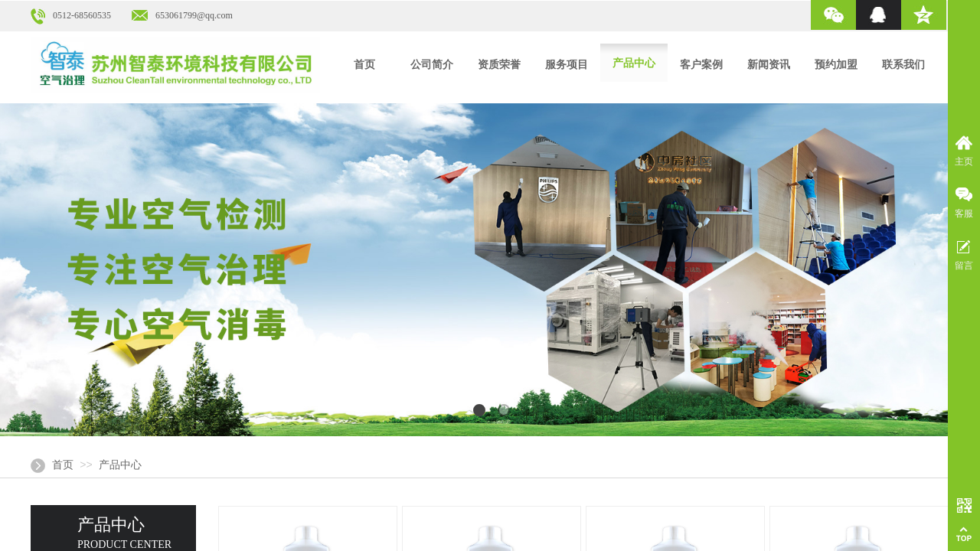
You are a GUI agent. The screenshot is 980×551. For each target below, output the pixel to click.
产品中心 (120, 465)
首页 (63, 465)
